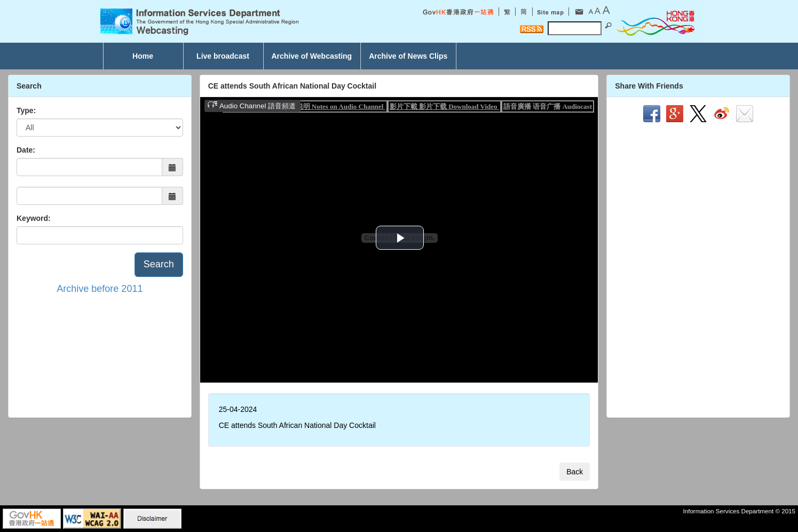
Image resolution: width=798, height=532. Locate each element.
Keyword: (34, 218)
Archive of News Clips (408, 56)
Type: (26, 110)
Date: (26, 150)
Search (159, 264)
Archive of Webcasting (312, 56)
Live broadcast (223, 56)
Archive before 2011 (100, 289)
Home (143, 56)
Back (575, 472)
